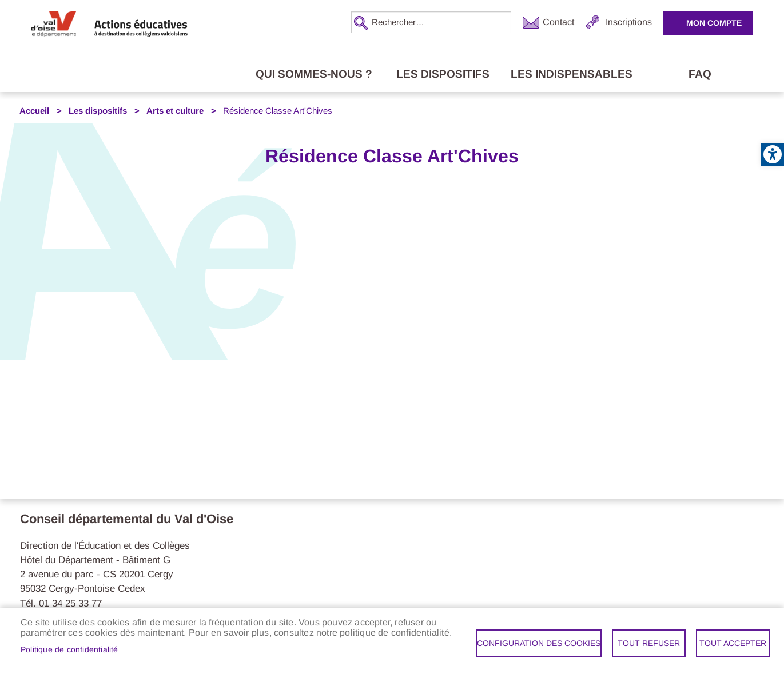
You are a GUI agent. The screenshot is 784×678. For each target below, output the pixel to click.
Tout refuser (649, 643)
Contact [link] (558, 22)
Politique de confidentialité (69, 650)
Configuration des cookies (539, 643)
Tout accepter (733, 643)
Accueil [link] (34, 111)
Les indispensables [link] (572, 74)
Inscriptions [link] (629, 22)
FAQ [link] (700, 74)
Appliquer (360, 23)
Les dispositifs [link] (443, 74)
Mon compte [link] (714, 23)
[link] (773, 154)
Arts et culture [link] (175, 111)
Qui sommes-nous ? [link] (314, 74)
